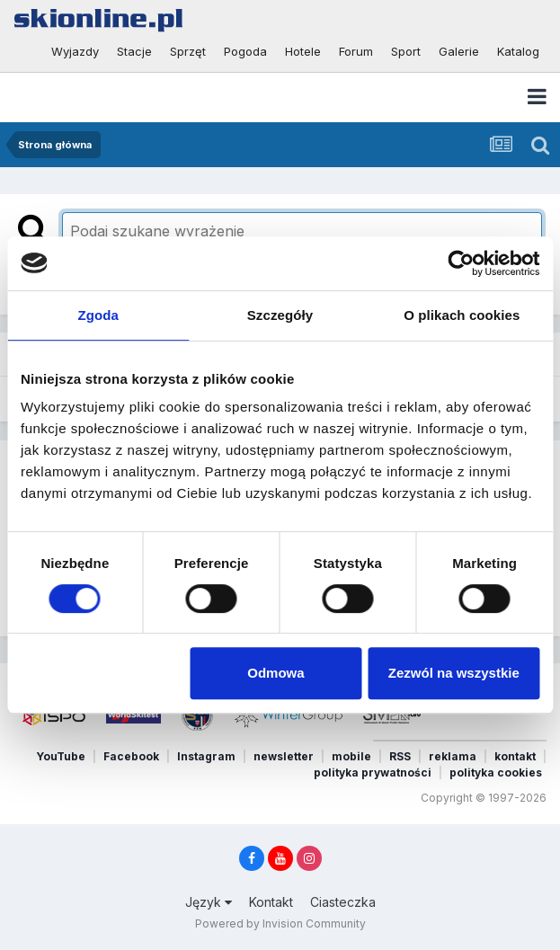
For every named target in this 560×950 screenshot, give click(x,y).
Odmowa (276, 673)
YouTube (61, 756)
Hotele (303, 51)
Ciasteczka (343, 902)
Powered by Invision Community (280, 923)
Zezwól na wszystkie (454, 673)
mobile (351, 756)
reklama (453, 756)
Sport (406, 51)
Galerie (459, 51)
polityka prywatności (373, 772)
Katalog (518, 51)
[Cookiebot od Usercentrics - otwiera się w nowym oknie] (461, 263)
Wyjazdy (75, 51)
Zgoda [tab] (98, 315)
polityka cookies (496, 772)
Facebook (131, 756)
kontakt (515, 756)
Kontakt (271, 902)
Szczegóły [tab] (280, 315)
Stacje (134, 51)
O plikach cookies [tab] (462, 315)
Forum (356, 51)
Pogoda (245, 51)
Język (209, 902)
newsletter (284, 756)
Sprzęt (188, 51)
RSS (400, 756)
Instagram (206, 756)
